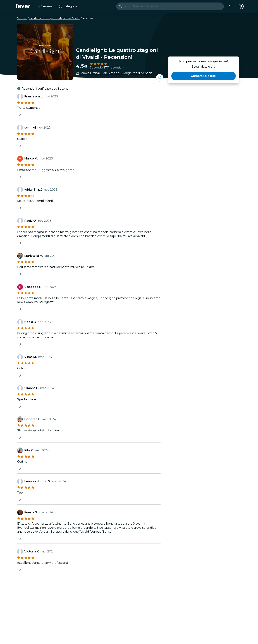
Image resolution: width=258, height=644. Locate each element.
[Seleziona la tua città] (45, 6)
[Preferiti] (230, 6)
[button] (204, 76)
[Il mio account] (241, 6)
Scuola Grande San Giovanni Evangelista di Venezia (116, 73)
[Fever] (23, 6)
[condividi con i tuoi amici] (160, 78)
